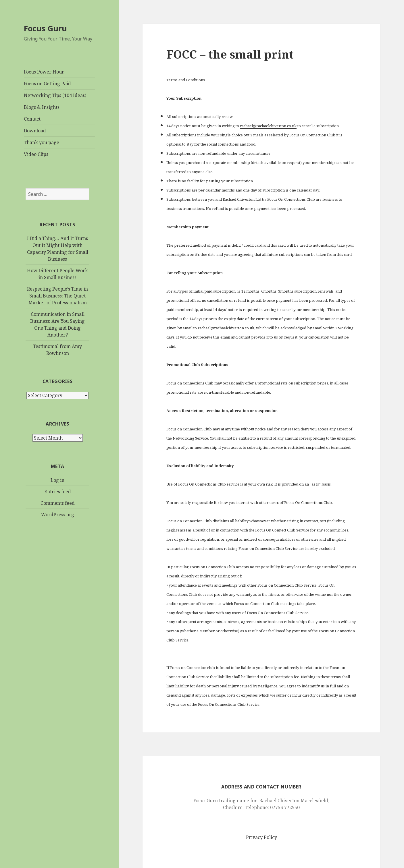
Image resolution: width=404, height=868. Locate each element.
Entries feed (58, 492)
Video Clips (36, 154)
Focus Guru (45, 28)
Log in (57, 480)
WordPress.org (58, 515)
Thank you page (42, 142)
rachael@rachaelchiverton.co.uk (268, 126)
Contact (32, 119)
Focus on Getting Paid (47, 84)
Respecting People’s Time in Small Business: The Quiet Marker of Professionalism (57, 296)
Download (35, 131)
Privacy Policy (261, 837)
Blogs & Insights (42, 107)
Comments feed (58, 503)
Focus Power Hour (44, 72)
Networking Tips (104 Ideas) (55, 95)
